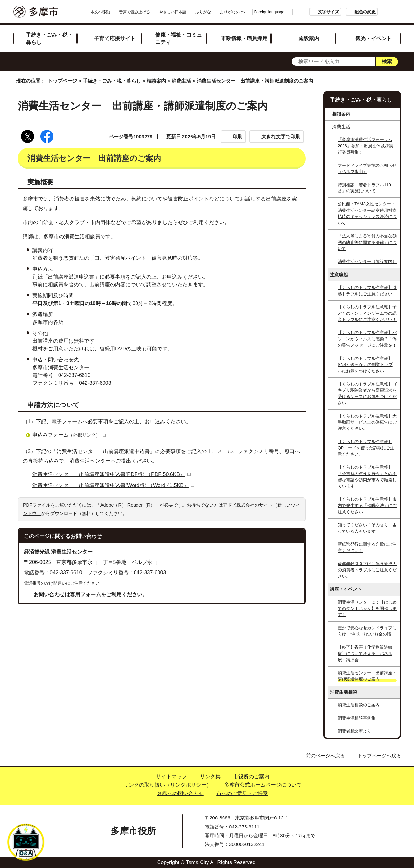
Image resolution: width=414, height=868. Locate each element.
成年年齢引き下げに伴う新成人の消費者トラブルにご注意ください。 (367, 570)
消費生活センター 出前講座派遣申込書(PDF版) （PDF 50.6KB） (111, 474)
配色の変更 (347, 12)
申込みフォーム (69, 435)
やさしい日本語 (191, 12)
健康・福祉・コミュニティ (179, 38)
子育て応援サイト (115, 38)
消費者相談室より (354, 731)
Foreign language (251, 12)
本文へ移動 (118, 12)
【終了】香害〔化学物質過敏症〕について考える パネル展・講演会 (365, 654)
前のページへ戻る (325, 755)
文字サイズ (310, 12)
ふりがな (221, 12)
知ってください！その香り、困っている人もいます (367, 528)
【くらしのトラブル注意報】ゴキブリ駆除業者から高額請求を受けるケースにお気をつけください (367, 393)
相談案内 (156, 81)
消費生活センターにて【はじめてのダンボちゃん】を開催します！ (367, 609)
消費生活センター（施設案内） (367, 262)
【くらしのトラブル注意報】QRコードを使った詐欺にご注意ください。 (366, 448)
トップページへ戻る (379, 755)
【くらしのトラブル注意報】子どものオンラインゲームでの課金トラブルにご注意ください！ (367, 313)
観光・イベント (374, 38)
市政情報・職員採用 (244, 38)
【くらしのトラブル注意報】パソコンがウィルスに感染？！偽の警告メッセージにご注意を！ (367, 339)
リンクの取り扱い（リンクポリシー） (168, 785)
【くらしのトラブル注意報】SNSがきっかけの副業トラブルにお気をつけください (365, 365)
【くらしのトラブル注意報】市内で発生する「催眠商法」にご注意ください (367, 506)
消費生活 (181, 81)
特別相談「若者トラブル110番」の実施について (364, 188)
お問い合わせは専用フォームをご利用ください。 (91, 594)
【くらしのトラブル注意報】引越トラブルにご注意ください (367, 291)
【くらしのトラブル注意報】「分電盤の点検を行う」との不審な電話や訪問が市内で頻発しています (367, 477)
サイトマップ (171, 777)
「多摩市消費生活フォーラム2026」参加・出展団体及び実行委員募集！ (365, 146)
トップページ (62, 81)
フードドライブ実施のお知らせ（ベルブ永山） (367, 168)
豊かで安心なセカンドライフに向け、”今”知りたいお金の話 (367, 631)
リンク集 (210, 777)
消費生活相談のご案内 (359, 705)
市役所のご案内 (251, 777)
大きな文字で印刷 (281, 137)
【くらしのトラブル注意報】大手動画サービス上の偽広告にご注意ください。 (367, 422)
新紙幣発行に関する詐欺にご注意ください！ (367, 547)
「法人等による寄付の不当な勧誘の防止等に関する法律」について (367, 242)
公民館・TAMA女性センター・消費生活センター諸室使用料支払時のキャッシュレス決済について (367, 213)
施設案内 (309, 38)
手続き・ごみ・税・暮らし (49, 38)
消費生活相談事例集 (357, 718)
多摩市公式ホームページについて (263, 785)
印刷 (237, 137)
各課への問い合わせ (180, 793)
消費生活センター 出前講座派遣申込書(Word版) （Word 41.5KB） (113, 485)
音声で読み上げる (153, 12)
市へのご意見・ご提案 (242, 793)
